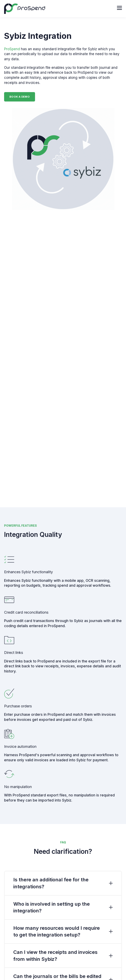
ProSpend (12, 49)
